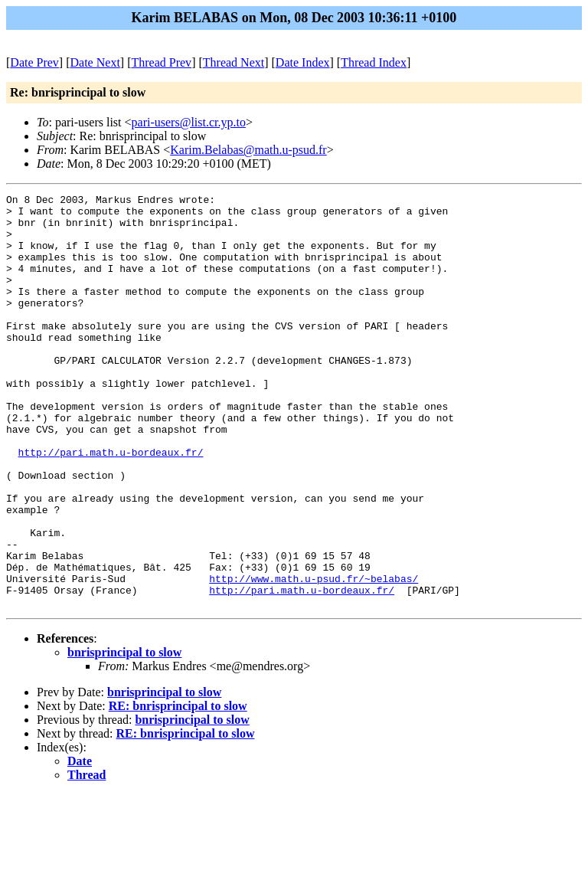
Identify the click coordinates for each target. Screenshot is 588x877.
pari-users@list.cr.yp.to (189, 122)
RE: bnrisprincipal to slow (178, 789)
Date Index (303, 62)
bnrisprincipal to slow (124, 735)
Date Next (95, 62)
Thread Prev (161, 62)
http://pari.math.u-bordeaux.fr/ (111, 505)
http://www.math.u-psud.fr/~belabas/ (314, 656)
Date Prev (34, 62)
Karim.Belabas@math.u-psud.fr (248, 150)
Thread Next (234, 62)
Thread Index (374, 62)
